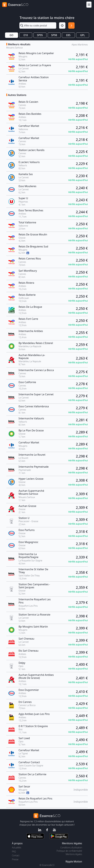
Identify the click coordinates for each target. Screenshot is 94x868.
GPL (83, 35)
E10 (26, 35)
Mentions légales (74, 854)
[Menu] (89, 5)
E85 (68, 35)
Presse (15, 859)
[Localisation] (62, 25)
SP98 (54, 35)
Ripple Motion (74, 862)
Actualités (17, 847)
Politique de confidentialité (69, 851)
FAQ (14, 851)
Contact (16, 855)
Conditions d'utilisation (71, 847)
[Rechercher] (71, 25)
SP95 (40, 35)
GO (11, 35)
